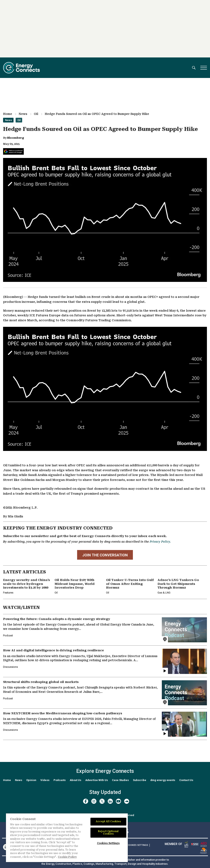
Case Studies (120, 780)
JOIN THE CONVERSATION (105, 555)
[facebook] (86, 801)
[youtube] (118, 801)
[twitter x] (102, 801)
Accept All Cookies (108, 821)
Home (8, 114)
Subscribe (140, 780)
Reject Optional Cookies (108, 833)
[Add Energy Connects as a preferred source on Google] (13, 151)
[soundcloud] (127, 801)
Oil (36, 114)
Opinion (31, 780)
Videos (45, 780)
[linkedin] (110, 801)
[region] (67, 838)
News (23, 114)
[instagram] (94, 801)
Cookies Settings (138, 845)
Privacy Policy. (160, 542)
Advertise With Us (97, 780)
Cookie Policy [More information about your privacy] (67, 857)
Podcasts (60, 780)
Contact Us (186, 780)
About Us (75, 780)
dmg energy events (163, 780)
